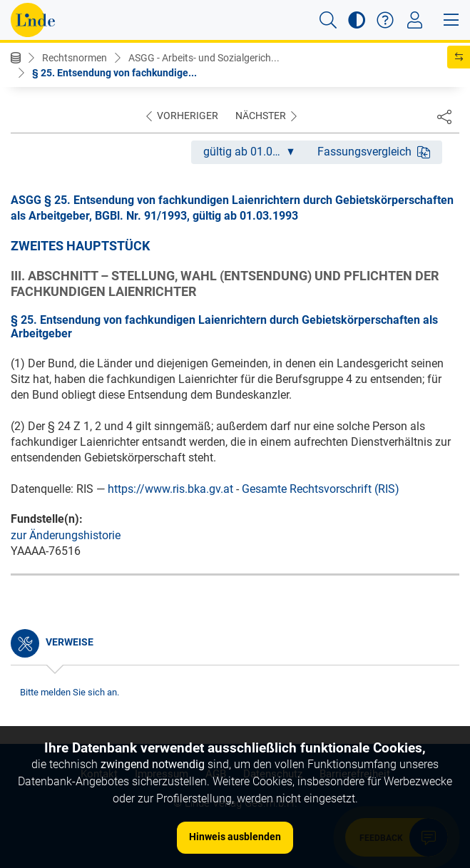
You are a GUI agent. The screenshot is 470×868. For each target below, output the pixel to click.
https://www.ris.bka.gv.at (170, 489)
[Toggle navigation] (415, 20)
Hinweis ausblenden (235, 837)
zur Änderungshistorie (66, 535)
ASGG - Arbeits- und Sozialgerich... (204, 58)
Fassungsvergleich (374, 152)
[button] (328, 20)
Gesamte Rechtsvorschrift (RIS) (321, 489)
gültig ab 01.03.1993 (254, 152)
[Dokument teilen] (444, 116)
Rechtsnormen (75, 58)
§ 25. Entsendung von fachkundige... (114, 73)
